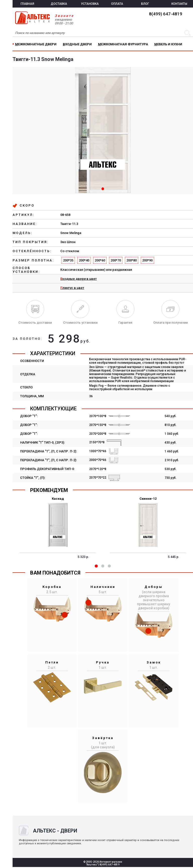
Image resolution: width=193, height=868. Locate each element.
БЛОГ (145, 4)
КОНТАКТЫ (179, 4)
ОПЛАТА (117, 4)
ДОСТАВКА (59, 4)
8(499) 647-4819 (166, 14)
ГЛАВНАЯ (27, 4)
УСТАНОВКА (90, 4)
